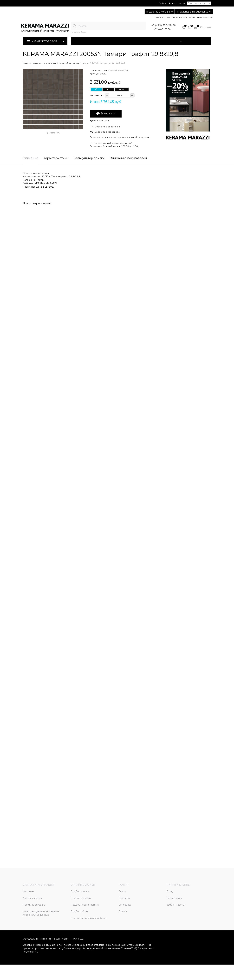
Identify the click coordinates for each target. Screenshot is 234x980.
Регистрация (177, 3)
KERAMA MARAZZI (118, 71)
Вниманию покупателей (128, 158)
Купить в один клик (100, 121)
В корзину (108, 114)
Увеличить (55, 133)
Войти (162, 3)
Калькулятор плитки (89, 158)
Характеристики (56, 158)
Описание (30, 158)
